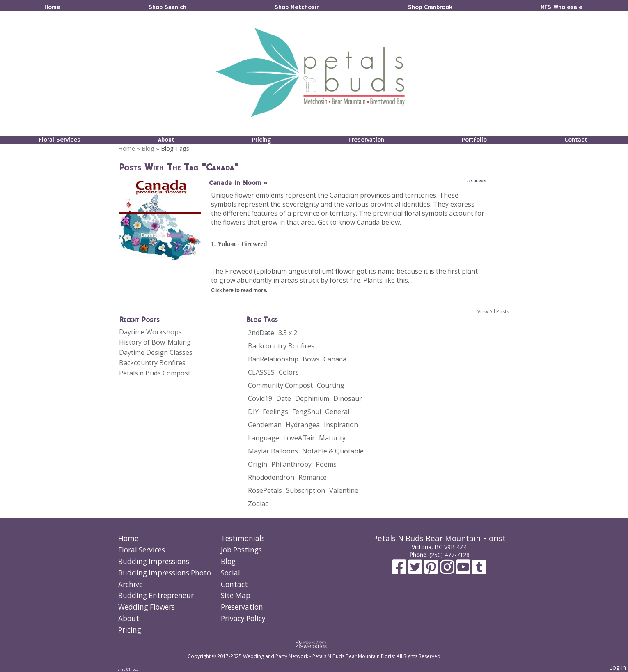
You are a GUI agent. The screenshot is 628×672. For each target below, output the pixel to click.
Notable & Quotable (333, 451)
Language (264, 438)
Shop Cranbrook (430, 7)
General (337, 412)
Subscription (306, 490)
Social (230, 573)
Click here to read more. (239, 290)
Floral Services (60, 140)
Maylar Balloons (273, 451)
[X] (416, 571)
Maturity (332, 438)
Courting (331, 385)
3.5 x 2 (288, 333)
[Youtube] (464, 571)
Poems (326, 464)
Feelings (275, 412)
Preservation (366, 140)
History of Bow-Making (155, 342)
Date (284, 398)
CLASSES (261, 372)
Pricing (261, 140)
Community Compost (280, 385)
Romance (313, 477)
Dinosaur (348, 398)
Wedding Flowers (147, 607)
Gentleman (265, 425)
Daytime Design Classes (156, 352)
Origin (258, 464)
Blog (148, 148)
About (166, 140)
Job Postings (241, 550)
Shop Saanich (167, 7)
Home (52, 7)
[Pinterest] (432, 571)
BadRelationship (273, 359)
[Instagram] (448, 571)
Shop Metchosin (297, 7)
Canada (335, 359)
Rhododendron (271, 477)
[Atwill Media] (314, 644)
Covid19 (260, 398)
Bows (311, 359)
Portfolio (474, 140)
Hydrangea (303, 425)
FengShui (307, 412)
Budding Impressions (154, 561)
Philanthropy (291, 464)
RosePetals (265, 490)
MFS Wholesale (562, 7)
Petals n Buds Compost (155, 373)
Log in (618, 667)
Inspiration (341, 425)
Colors (289, 372)
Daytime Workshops (150, 332)
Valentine (344, 490)
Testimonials (243, 538)
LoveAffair (299, 438)
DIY (253, 412)
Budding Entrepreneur (156, 595)
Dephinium (312, 398)
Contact (576, 140)
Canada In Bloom (238, 183)
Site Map (236, 595)
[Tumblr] (479, 571)
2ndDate (261, 333)
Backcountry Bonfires (152, 363)
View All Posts (493, 312)
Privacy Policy (243, 618)
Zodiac (258, 504)
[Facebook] (400, 571)
